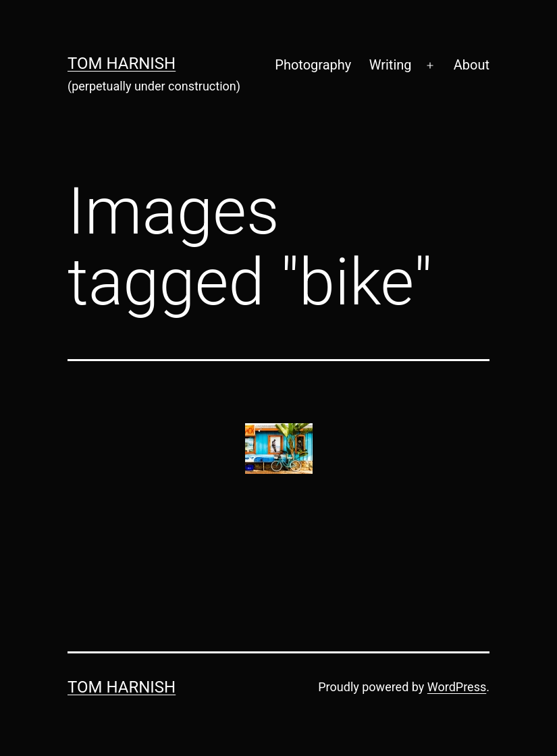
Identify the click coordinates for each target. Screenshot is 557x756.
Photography (313, 65)
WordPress (457, 687)
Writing (391, 65)
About (472, 65)
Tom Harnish (122, 63)
